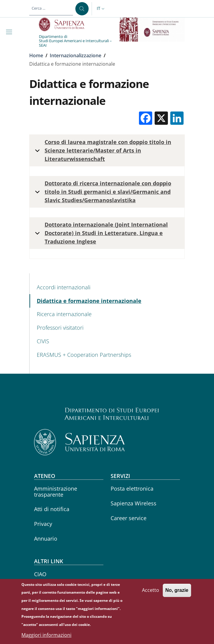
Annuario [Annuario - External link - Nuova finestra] (46, 539)
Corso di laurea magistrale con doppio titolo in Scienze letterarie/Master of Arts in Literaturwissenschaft (102, 150)
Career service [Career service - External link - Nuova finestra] (129, 518)
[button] (101, 9)
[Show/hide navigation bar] (10, 32)
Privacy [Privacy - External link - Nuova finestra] (43, 524)
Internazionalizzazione (76, 55)
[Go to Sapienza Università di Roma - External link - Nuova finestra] (65, 24)
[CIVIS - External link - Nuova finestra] (107, 341)
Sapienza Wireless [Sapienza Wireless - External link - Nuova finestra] (134, 503)
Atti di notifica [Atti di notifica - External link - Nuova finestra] (52, 509)
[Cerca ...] (82, 9)
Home (36, 55)
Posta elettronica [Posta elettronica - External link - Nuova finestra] (132, 488)
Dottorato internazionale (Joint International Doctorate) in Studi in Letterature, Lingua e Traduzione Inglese (100, 233)
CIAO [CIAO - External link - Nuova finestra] (40, 574)
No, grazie (177, 593)
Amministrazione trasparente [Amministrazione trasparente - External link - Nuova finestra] (56, 491)
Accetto (151, 593)
